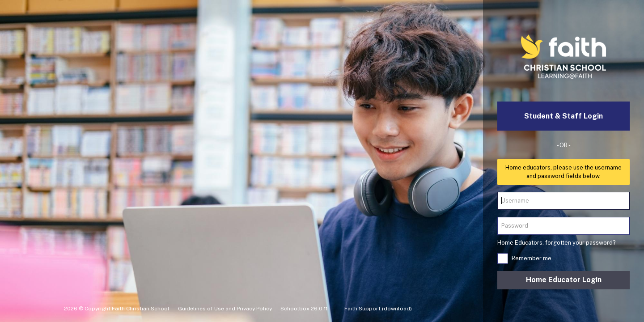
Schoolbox (295, 309)
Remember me (532, 258)
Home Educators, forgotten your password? (557, 243)
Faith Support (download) (378, 309)
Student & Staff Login (563, 116)
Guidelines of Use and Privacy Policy (225, 309)
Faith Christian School (141, 309)
